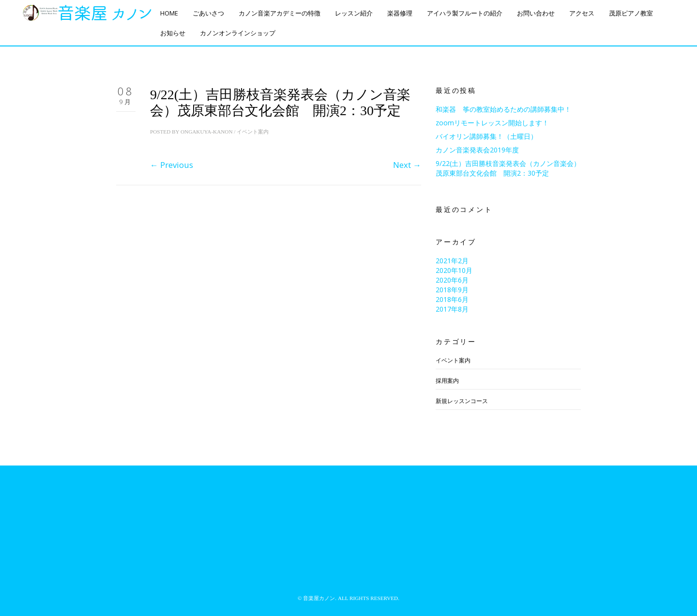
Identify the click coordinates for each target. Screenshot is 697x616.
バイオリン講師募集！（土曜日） (486, 136)
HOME (169, 13)
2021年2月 (452, 261)
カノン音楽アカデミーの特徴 (280, 13)
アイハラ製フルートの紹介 (465, 13)
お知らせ (173, 33)
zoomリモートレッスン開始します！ (492, 123)
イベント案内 (253, 132)
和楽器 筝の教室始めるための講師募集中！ (503, 109)
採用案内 (447, 381)
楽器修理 (400, 13)
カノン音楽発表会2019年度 (477, 150)
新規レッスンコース (462, 401)
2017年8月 (452, 309)
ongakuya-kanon (207, 132)
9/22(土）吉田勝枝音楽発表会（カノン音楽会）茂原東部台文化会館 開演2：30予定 (508, 168)
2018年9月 (452, 290)
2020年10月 (454, 270)
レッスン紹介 (354, 13)
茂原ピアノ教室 (631, 13)
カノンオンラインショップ (238, 33)
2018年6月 (452, 299)
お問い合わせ (536, 13)
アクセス (582, 13)
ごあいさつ (208, 13)
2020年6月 (452, 280)
